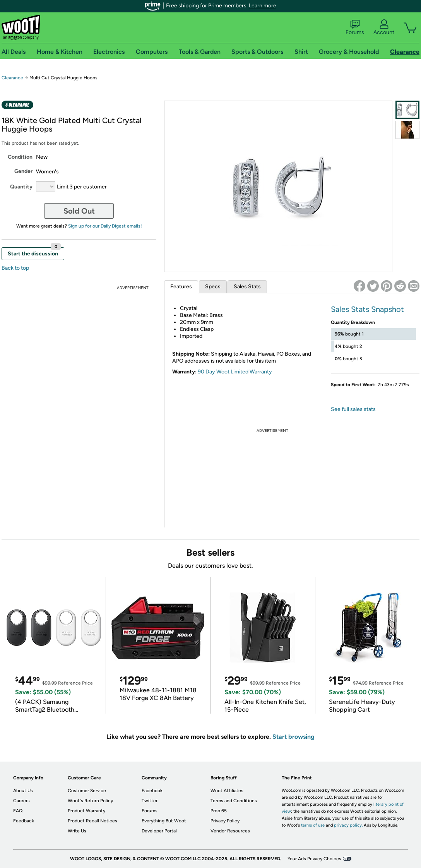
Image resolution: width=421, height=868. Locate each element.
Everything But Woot (164, 821)
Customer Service (87, 791)
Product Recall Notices (92, 821)
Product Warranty (86, 811)
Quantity (21, 187)
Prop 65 (219, 811)
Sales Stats (247, 287)
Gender (23, 171)
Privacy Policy (225, 821)
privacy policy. (348, 825)
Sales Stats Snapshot (367, 309)
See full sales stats (353, 409)
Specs (213, 287)
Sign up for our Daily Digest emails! (105, 226)
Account (384, 27)
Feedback (24, 821)
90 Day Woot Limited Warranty (235, 372)
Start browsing (294, 737)
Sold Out (79, 211)
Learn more (263, 6)
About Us (23, 791)
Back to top (15, 268)
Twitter (150, 801)
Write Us (77, 831)
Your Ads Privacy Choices (314, 859)
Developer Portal (159, 831)
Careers (21, 801)
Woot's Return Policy (90, 801)
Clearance (12, 78)
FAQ (18, 811)
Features (181, 287)
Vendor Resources (230, 831)
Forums (355, 27)
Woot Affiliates (227, 791)
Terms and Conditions (234, 801)
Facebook (152, 791)
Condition (20, 157)
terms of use (313, 825)
